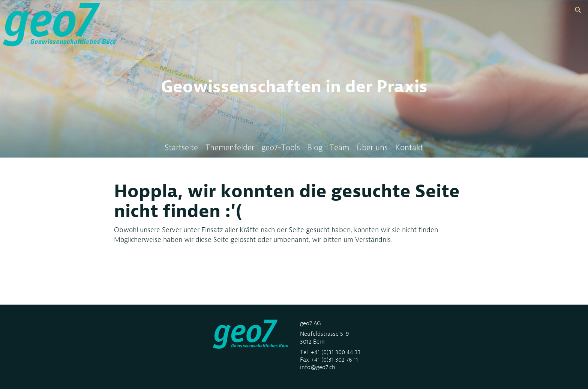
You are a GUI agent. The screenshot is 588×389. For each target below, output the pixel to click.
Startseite (181, 148)
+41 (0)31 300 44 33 (336, 352)
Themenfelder (230, 148)
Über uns (372, 148)
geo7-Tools (281, 148)
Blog (315, 148)
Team (339, 148)
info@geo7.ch (318, 367)
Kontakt (409, 148)
